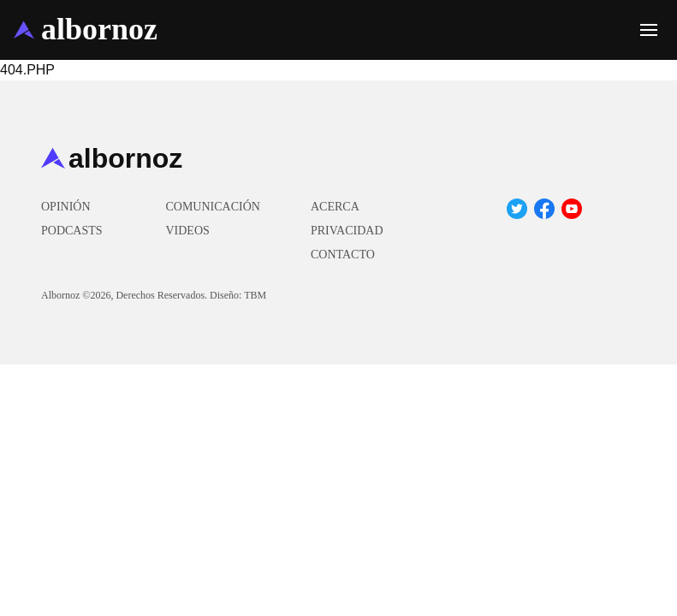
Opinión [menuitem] (66, 207)
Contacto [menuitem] (343, 255)
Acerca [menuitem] (335, 207)
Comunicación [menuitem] (212, 207)
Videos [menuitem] (187, 231)
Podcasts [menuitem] (72, 231)
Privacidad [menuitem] (347, 231)
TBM (255, 295)
